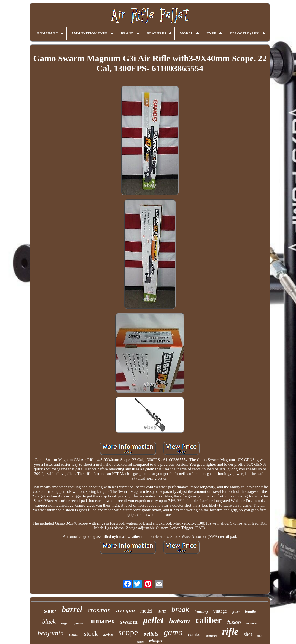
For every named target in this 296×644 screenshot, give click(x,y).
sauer (50, 611)
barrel (72, 609)
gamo (173, 632)
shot (248, 634)
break (180, 609)
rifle (230, 632)
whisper (156, 641)
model (146, 611)
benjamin (51, 633)
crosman (99, 610)
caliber (209, 620)
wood (74, 635)
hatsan (179, 621)
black (49, 622)
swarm (129, 622)
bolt (260, 636)
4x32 (162, 611)
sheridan (211, 636)
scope (128, 632)
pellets (151, 634)
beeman (252, 623)
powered (80, 623)
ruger (65, 623)
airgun (125, 611)
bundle (250, 612)
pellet (153, 620)
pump (236, 612)
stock (91, 633)
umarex (103, 621)
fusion (234, 622)
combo (194, 634)
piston (140, 642)
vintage (220, 611)
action (108, 635)
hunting (201, 611)
